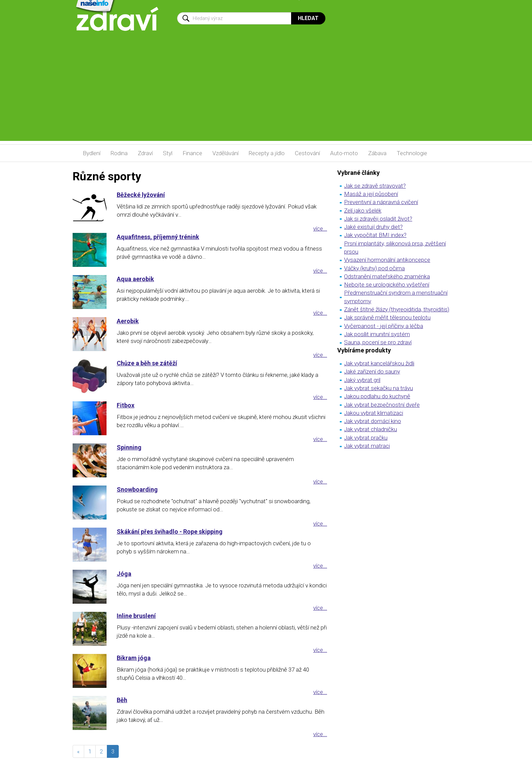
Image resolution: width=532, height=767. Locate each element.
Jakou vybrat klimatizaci (374, 413)
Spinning (129, 447)
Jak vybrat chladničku (370, 429)
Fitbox (126, 405)
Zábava (377, 153)
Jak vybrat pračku (366, 438)
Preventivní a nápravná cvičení (381, 202)
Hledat (308, 18)
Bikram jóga (134, 658)
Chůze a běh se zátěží (147, 363)
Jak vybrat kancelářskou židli (379, 363)
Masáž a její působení (371, 194)
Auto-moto (344, 153)
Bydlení (92, 153)
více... (320, 229)
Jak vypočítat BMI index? (375, 235)
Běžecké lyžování (141, 195)
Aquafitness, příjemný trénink (158, 237)
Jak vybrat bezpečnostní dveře (382, 405)
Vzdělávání (225, 153)
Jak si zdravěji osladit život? (378, 219)
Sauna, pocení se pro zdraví (378, 342)
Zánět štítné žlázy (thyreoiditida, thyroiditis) (397, 309)
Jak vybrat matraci (367, 446)
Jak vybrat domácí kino (373, 421)
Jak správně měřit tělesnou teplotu (387, 317)
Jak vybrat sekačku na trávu (378, 388)
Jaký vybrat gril (362, 380)
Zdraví (145, 153)
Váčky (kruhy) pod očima (374, 268)
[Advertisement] (266, 93)
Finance (192, 153)
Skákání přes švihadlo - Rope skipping (170, 532)
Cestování (307, 153)
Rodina (119, 153)
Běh (122, 700)
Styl (168, 153)
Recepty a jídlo (267, 153)
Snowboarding (137, 489)
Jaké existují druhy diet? (373, 227)
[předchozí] (78, 751)
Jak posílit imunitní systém (377, 334)
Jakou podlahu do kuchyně (377, 396)
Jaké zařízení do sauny (372, 371)
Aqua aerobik (135, 279)
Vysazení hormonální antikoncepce (387, 260)
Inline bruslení (136, 616)
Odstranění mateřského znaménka (387, 276)
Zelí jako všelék (363, 211)
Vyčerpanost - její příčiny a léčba (384, 326)
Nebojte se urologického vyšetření (387, 285)
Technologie (412, 153)
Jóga (124, 574)
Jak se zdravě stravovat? (375, 186)
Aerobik (128, 321)
